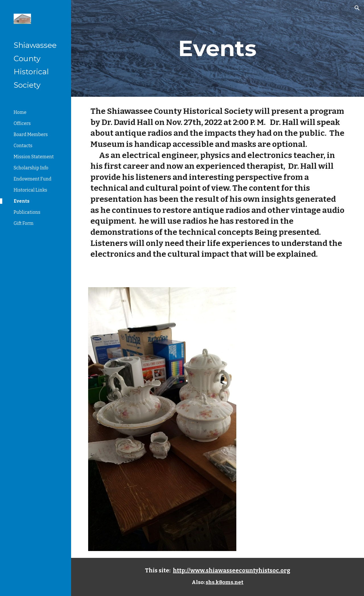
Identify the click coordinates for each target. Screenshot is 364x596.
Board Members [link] (31, 134)
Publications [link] (27, 212)
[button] (357, 8)
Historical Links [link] (30, 190)
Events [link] (22, 201)
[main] (217, 48)
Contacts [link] (23, 146)
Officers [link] (22, 123)
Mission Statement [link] (34, 157)
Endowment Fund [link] (33, 179)
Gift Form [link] (24, 223)
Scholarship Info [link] (31, 168)
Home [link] (20, 112)
